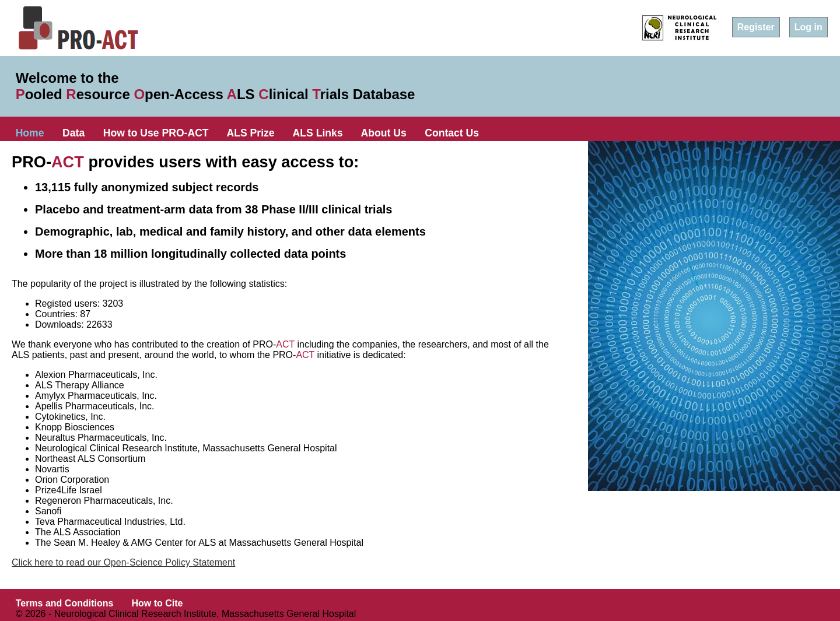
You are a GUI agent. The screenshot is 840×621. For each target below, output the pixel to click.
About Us (384, 133)
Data (73, 133)
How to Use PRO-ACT (156, 133)
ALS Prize (251, 133)
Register (756, 27)
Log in (808, 27)
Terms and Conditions (65, 603)
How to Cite (157, 603)
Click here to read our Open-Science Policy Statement (123, 562)
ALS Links (318, 133)
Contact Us (452, 133)
